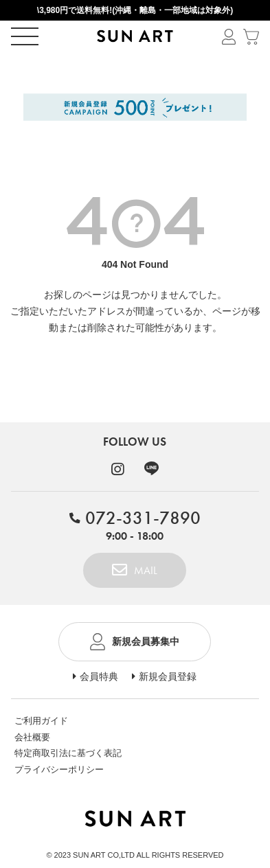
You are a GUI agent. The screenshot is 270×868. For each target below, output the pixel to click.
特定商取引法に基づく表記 (68, 753)
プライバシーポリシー (59, 769)
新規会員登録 (168, 676)
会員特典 (99, 676)
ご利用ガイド (41, 721)
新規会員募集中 (146, 641)
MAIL (146, 570)
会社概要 (32, 737)
